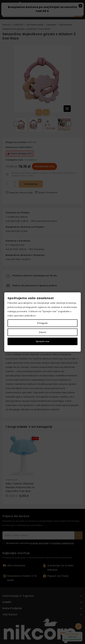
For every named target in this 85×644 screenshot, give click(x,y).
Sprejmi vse (43, 341)
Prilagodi (42, 323)
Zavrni (42, 332)
